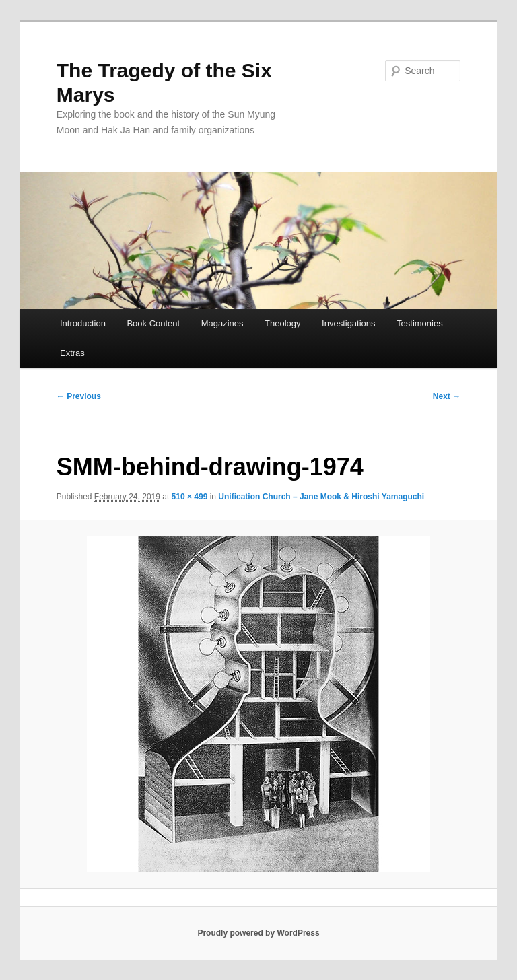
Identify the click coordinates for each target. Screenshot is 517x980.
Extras (72, 353)
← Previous (79, 396)
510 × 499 (190, 497)
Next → (447, 396)
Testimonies (420, 323)
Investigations (349, 323)
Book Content (153, 323)
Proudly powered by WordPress (258, 933)
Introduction (83, 323)
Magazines (222, 323)
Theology (282, 323)
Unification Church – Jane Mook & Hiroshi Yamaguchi (321, 497)
